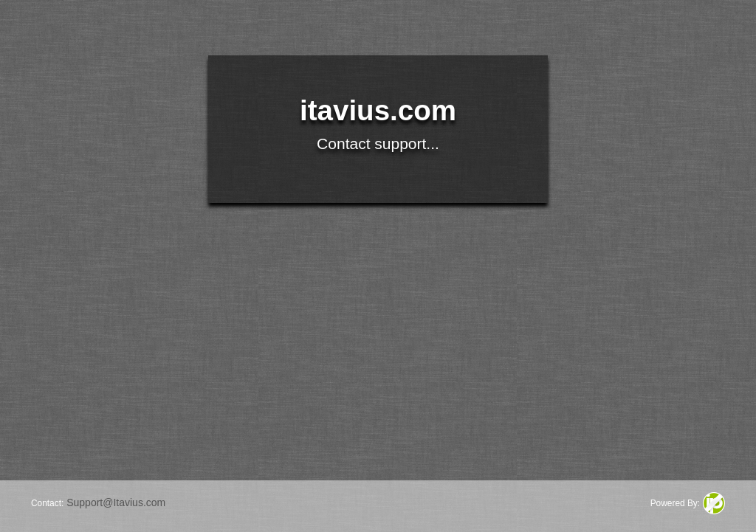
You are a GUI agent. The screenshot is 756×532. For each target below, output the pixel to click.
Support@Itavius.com (116, 502)
